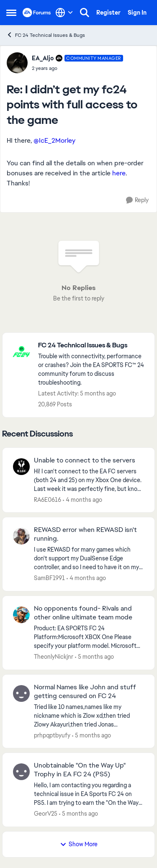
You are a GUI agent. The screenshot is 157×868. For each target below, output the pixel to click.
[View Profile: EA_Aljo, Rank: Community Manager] (17, 63)
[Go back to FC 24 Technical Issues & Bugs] (92, 345)
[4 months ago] (82, 499)
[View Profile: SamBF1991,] (21, 536)
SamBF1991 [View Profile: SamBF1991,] (49, 578)
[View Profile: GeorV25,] (21, 772)
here (119, 173)
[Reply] (137, 200)
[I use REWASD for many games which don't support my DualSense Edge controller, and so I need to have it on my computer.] (89, 559)
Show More (79, 844)
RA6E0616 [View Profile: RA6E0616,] (48, 499)
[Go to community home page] (37, 13)
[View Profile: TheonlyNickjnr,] (21, 615)
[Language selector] (64, 13)
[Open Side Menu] (11, 13)
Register (108, 13)
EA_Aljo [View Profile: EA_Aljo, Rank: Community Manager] (43, 58)
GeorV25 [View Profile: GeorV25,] (46, 814)
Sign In (137, 13)
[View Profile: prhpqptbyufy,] (21, 693)
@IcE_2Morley (54, 140)
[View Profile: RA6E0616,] (21, 467)
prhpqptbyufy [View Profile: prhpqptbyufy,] (52, 735)
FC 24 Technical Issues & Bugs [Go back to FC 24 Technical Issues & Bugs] (46, 35)
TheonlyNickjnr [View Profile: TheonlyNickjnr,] (54, 657)
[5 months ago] (94, 657)
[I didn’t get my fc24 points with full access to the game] (77, 68)
